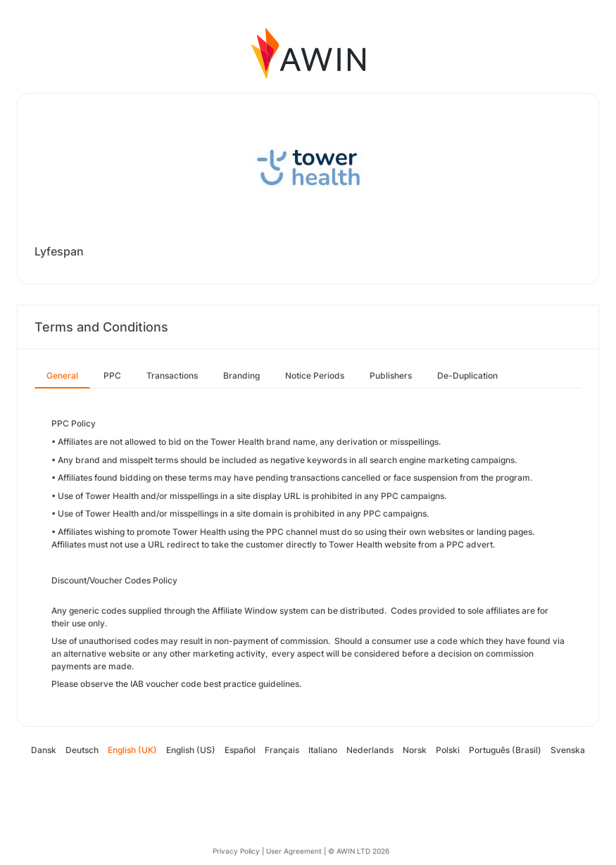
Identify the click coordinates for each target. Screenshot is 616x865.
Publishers (391, 375)
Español (240, 750)
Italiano (323, 750)
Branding (241, 375)
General (62, 375)
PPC (112, 375)
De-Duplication (467, 375)
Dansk (44, 750)
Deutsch (82, 750)
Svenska (568, 750)
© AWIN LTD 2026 (359, 851)
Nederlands (370, 750)
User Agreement (294, 851)
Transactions (172, 375)
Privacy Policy (236, 851)
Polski (448, 750)
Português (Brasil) (505, 750)
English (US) (191, 750)
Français (282, 750)
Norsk (415, 750)
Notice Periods (315, 375)
